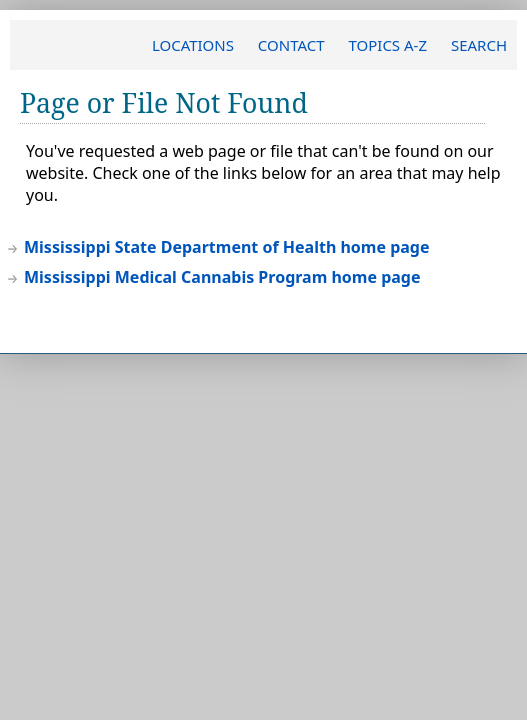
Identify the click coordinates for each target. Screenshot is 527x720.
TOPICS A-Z (387, 45)
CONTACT (291, 45)
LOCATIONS (193, 45)
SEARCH (479, 45)
